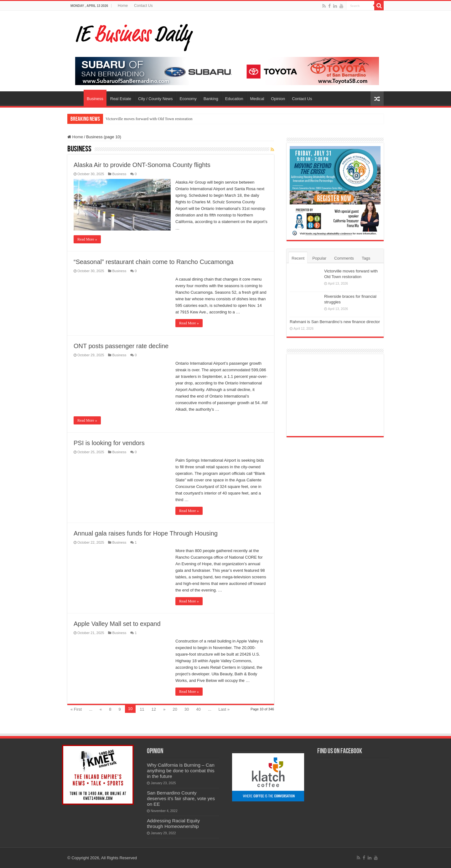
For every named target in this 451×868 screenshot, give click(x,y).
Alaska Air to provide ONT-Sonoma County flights (142, 165)
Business (95, 99)
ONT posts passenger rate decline (121, 346)
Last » (224, 709)
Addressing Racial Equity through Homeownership (173, 823)
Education (234, 99)
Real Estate (121, 99)
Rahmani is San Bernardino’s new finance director (335, 322)
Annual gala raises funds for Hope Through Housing (146, 533)
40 (198, 709)
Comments (344, 258)
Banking (211, 99)
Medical (257, 99)
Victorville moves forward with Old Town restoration (149, 119)
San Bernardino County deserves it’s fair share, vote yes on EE (181, 798)
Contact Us (143, 6)
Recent (298, 258)
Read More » (87, 239)
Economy (188, 99)
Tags (366, 258)
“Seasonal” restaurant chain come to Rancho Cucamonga (153, 262)
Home (123, 6)
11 (142, 709)
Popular (319, 258)
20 (175, 709)
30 (187, 709)
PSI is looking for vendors (109, 443)
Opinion (278, 99)
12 (154, 709)
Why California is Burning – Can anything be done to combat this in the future (181, 771)
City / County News (156, 99)
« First (76, 709)
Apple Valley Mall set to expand (117, 624)
